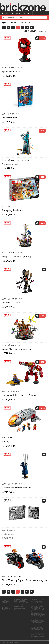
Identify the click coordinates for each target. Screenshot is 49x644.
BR (42, 605)
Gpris (35, 613)
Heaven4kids (33, 614)
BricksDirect (33, 606)
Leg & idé (36, 620)
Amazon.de (40, 602)
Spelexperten (33, 632)
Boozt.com (33, 605)
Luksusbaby (33, 625)
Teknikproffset (42, 633)
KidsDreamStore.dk (37, 617)
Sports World (39, 632)
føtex (36, 612)
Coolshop (40, 607)
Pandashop (42, 626)
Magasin (37, 625)
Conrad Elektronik (34, 607)
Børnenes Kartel (38, 605)
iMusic (32, 616)
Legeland (32, 623)
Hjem (5, 13)
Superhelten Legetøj (35, 633)
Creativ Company (34, 609)
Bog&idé (35, 604)
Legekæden (41, 621)
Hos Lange (38, 614)
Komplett (32, 620)
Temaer (16, 13)
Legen (36, 623)
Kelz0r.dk (39, 616)
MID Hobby (33, 626)
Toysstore (37, 634)
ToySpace (33, 634)
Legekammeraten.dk (35, 621)
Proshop (36, 628)
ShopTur (41, 630)
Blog (27, 13)
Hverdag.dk (43, 614)
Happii (40, 613)
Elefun (43, 610)
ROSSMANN (40, 628)
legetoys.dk (40, 623)
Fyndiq (42, 612)
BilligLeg (39, 603)
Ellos (36, 611)
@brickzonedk (6, 611)
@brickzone (6, 610)
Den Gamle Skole (38, 610)
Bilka (36, 603)
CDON (37, 606)
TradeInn (41, 634)
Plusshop (40, 627)
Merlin (43, 625)
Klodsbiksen (36, 618)
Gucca (37, 613)
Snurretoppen (38, 631)
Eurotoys (39, 611)
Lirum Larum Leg (34, 624)
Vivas (44, 634)
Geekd (32, 613)
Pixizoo (37, 627)
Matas (41, 625)
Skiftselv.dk (33, 631)
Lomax (39, 624)
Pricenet (32, 628)
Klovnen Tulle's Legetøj (40, 619)
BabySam (33, 603)
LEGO (43, 623)
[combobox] (24, 17)
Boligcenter (40, 604)
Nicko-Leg (37, 626)
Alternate (36, 602)
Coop (43, 607)
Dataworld (33, 610)
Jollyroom (35, 616)
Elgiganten (33, 611)
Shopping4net (36, 630)
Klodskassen (33, 619)
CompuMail (41, 606)
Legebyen (41, 620)
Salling (32, 630)
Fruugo (39, 612)
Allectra (32, 602)
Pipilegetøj (33, 627)
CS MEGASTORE (41, 609)
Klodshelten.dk (41, 618)
